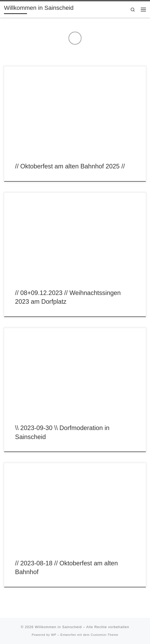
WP (54, 635)
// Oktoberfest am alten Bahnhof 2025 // (70, 166)
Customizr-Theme (104, 635)
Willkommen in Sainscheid (58, 627)
